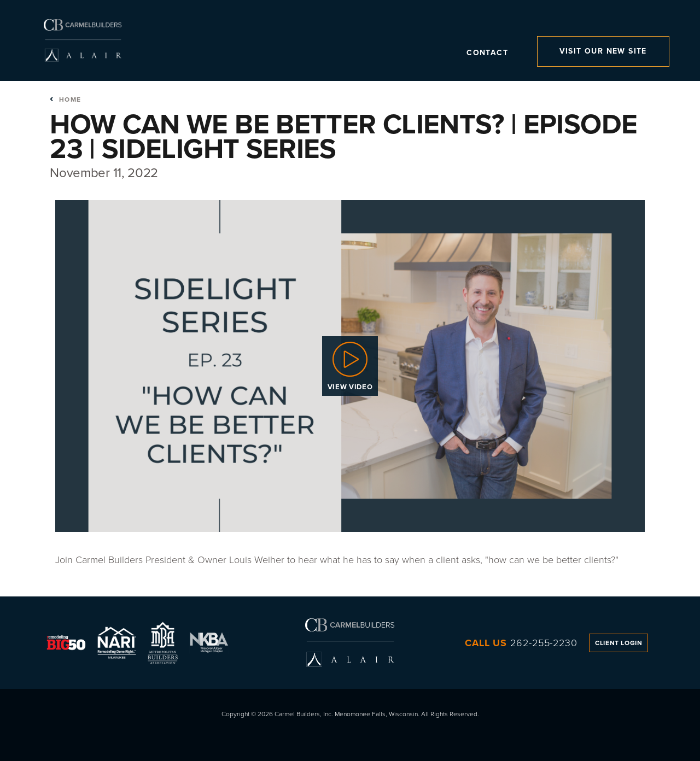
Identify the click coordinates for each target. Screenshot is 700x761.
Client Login (619, 643)
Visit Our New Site (603, 51)
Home (66, 99)
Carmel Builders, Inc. (82, 40)
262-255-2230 (544, 643)
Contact (487, 54)
